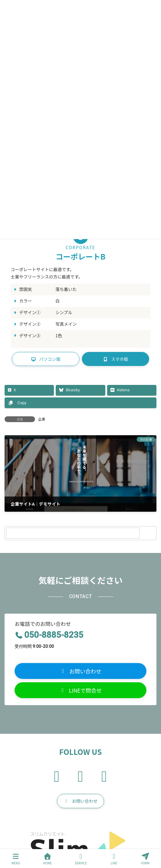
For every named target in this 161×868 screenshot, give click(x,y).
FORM (145, 859)
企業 (42, 419)
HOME (48, 859)
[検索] (149, 533)
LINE (114, 859)
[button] (46, 359)
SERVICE (81, 859)
